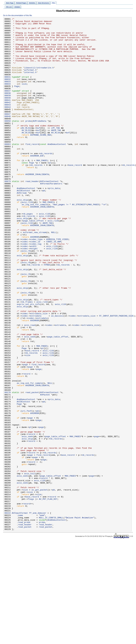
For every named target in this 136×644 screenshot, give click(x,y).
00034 (8, 97)
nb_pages (28, 253)
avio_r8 (26, 298)
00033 (8, 94)
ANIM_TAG (56, 153)
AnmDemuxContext (57, 170)
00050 (8, 142)
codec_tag (36, 289)
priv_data (54, 223)
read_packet (32, 467)
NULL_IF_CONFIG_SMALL (51, 618)
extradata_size (39, 373)
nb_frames (27, 359)
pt (50, 192)
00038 (8, 108)
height (34, 295)
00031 (8, 89)
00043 (8, 122)
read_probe (24, 623)
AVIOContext (23, 225)
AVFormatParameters (51, 217)
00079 (8, 214)
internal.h (30, 83)
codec (25, 284)
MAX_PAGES (42, 189)
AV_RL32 (26, 150)
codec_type (36, 284)
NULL (54, 275)
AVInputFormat (20, 612)
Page (17, 100)
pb (44, 225)
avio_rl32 (44, 256)
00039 (8, 111)
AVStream (22, 228)
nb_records (46, 181)
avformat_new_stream (35, 275)
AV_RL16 (26, 156)
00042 (8, 120)
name (20, 615)
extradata (36, 376)
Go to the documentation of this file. (18, 15)
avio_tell (30, 565)
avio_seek (30, 401)
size (24, 97)
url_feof (27, 490)
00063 (8, 170)
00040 (8, 114)
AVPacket (45, 470)
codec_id (35, 287)
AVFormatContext (49, 214)
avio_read (30, 387)
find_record (32, 170)
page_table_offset (33, 261)
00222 (8, 612)
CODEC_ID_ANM (54, 287)
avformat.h (30, 81)
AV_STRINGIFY (79, 242)
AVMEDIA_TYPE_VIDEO (57, 284)
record (27, 445)
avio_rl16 (27, 239)
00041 (8, 117)
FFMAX (47, 314)
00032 (8, 92)
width (33, 292)
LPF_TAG (55, 150)
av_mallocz (57, 376)
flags (31, 595)
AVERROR (35, 281)
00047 (8, 133)
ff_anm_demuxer (38, 612)
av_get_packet (40, 584)
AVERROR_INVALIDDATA (37, 206)
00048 (8, 136)
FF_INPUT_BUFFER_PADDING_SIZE (116, 376)
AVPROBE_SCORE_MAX (41, 158)
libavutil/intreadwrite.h (39, 78)
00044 (8, 125)
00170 (8, 467)
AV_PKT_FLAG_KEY (48, 595)
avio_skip (22, 236)
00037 (8, 106)
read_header (32, 214)
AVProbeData (39, 142)
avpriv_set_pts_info (28, 362)
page (25, 434)
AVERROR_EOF (37, 184)
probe (29, 142)
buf (38, 150)
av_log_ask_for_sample (35, 242)
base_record (75, 195)
